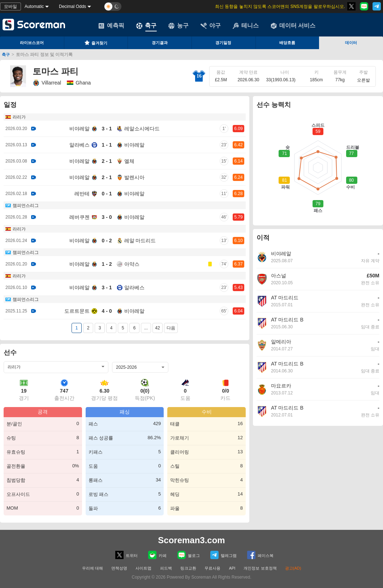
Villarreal (47, 83)
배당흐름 (287, 43)
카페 (157, 555)
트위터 (126, 555)
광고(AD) (293, 568)
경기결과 (160, 43)
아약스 (132, 264)
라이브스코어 (32, 43)
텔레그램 (223, 555)
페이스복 (260, 555)
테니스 (246, 26)
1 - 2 (107, 264)
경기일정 (223, 43)
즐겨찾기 (96, 43)
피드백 (166, 568)
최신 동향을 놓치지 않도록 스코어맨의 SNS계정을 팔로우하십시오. (280, 7)
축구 (146, 26)
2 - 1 (107, 161)
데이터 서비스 (293, 26)
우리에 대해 (92, 568)
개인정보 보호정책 (260, 568)
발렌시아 (134, 177)
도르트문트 (77, 311)
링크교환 (188, 568)
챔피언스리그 (26, 206)
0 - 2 (107, 241)
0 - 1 (107, 194)
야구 (211, 26)
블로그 (189, 555)
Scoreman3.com (191, 540)
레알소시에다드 (142, 129)
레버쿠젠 (79, 217)
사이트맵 (143, 568)
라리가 (19, 117)
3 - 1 (107, 129)
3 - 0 (107, 217)
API (233, 568)
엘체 (129, 161)
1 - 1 (107, 145)
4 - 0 (107, 311)
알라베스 (79, 145)
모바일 (10, 7)
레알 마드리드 (140, 241)
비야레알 (79, 129)
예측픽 (111, 26)
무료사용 (212, 568)
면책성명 (119, 568)
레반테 (82, 194)
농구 (178, 26)
